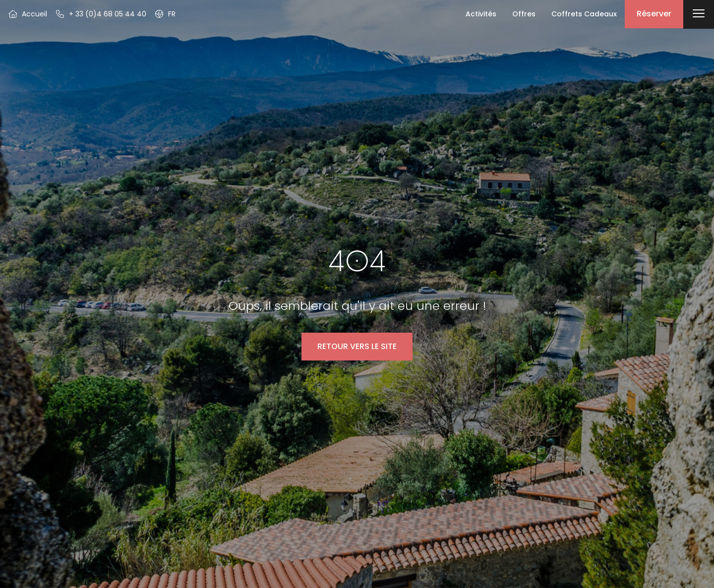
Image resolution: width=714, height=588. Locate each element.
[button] (165, 14)
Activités (481, 14)
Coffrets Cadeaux (584, 14)
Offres (524, 14)
